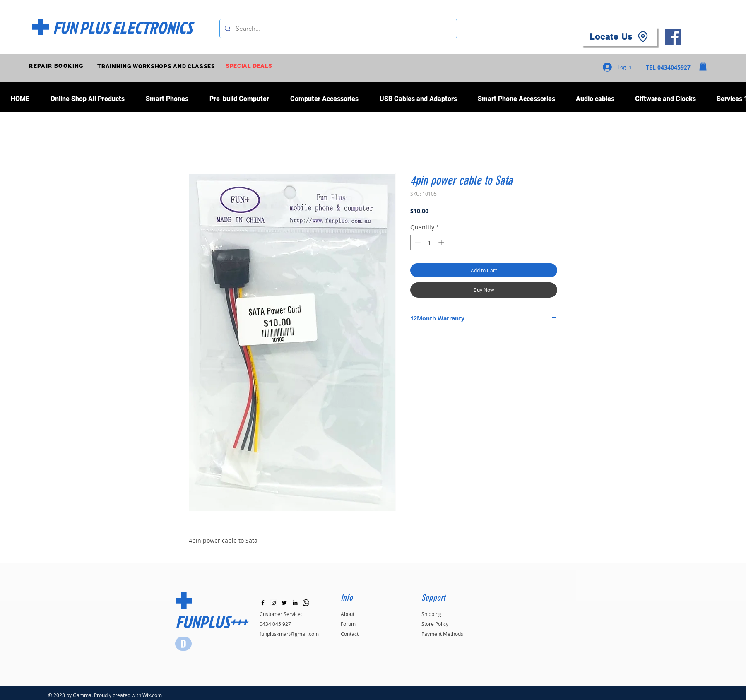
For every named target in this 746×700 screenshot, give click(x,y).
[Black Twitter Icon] (284, 603)
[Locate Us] (620, 37)
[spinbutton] (429, 242)
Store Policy (435, 624)
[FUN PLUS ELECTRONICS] (123, 27)
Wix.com (152, 695)
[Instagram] (274, 603)
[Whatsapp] (306, 603)
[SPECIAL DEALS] (250, 66)
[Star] (183, 644)
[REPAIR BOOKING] (57, 66)
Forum (348, 624)
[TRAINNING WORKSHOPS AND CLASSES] (157, 66)
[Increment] (442, 242)
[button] (703, 66)
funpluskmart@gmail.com (289, 634)
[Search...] (337, 29)
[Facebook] (673, 37)
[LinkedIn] (295, 603)
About (348, 614)
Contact (350, 634)
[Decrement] (417, 242)
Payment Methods (442, 634)
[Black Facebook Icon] (263, 603)
